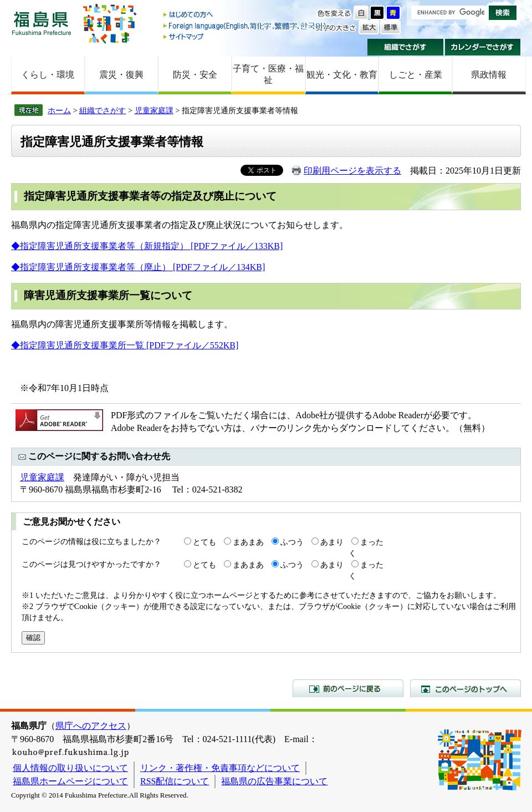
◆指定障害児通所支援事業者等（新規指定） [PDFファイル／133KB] (147, 246)
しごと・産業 (416, 75)
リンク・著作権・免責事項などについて (220, 768)
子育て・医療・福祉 (268, 74)
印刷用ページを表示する (352, 171)
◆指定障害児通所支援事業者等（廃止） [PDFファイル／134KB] (138, 267)
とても (204, 542)
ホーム (59, 110)
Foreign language (245, 26)
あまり (332, 542)
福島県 (42, 23)
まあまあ (248, 542)
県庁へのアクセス (91, 726)
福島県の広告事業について (274, 781)
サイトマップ (245, 36)
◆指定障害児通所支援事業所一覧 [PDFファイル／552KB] (125, 345)
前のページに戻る (348, 688)
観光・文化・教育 (342, 75)
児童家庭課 (154, 110)
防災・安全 (195, 75)
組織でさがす (405, 47)
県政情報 (489, 75)
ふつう (292, 542)
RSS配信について (175, 781)
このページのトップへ (465, 688)
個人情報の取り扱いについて (70, 768)
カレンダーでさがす (483, 47)
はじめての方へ (245, 15)
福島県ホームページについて (70, 781)
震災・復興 (121, 75)
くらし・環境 (48, 75)
